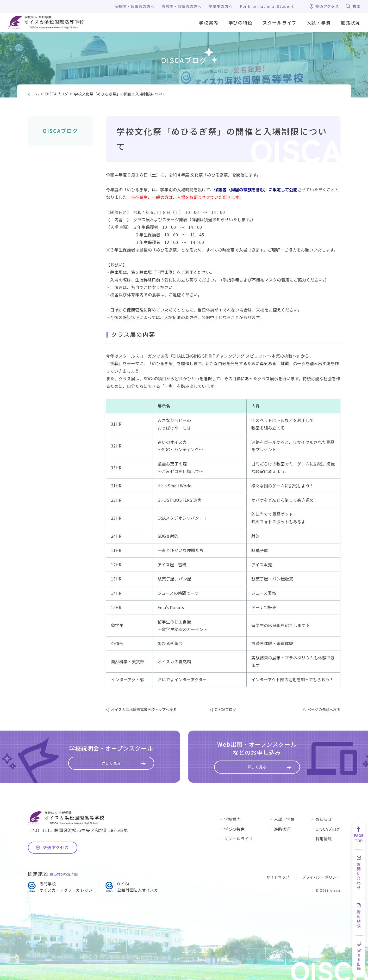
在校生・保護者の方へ (182, 6)
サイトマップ (278, 877)
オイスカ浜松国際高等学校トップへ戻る (144, 709)
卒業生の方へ (221, 6)
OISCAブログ (60, 131)
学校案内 (232, 819)
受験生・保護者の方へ (135, 6)
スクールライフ (239, 839)
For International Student (267, 6)
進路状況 (282, 829)
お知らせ (324, 819)
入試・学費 (284, 819)
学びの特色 (235, 829)
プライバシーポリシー (321, 877)
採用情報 (324, 839)
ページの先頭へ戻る (324, 709)
